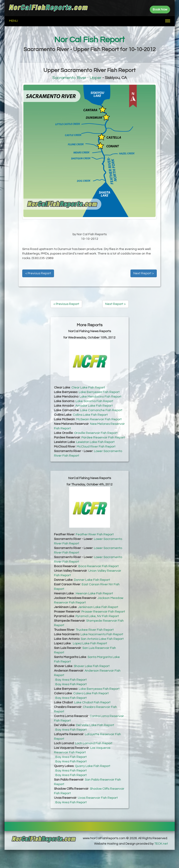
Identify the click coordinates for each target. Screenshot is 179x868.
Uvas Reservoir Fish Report (98, 798)
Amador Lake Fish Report (94, 406)
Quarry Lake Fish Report (93, 766)
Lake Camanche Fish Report (101, 410)
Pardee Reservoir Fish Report (103, 438)
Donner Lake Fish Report (92, 580)
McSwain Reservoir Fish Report (99, 419)
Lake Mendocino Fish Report (101, 397)
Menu (13, 21)
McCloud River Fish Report (96, 447)
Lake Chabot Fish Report (92, 702)
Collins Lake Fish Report (90, 415)
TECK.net (161, 844)
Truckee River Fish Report (95, 630)
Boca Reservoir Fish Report (98, 566)
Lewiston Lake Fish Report (95, 442)
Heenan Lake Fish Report (94, 594)
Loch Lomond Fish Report (94, 743)
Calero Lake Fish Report (91, 693)
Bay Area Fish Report (71, 680)
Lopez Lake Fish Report (90, 643)
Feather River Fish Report (95, 534)
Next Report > (144, 273)
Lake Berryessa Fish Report (99, 392)
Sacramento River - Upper (77, 78)
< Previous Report (38, 273)
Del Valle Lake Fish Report (95, 725)
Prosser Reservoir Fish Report (103, 612)
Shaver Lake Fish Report (92, 666)
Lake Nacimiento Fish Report (102, 634)
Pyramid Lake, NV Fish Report (97, 616)
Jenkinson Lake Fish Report (98, 607)
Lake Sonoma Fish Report (94, 401)
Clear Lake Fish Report (88, 388)
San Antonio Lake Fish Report (102, 639)
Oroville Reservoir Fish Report (96, 433)
